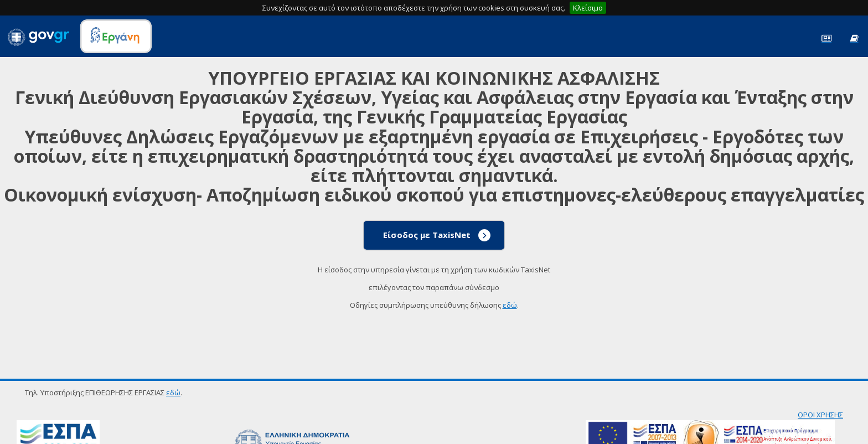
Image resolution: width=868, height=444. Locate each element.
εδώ (510, 305)
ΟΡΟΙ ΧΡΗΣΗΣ (820, 415)
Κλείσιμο (588, 8)
